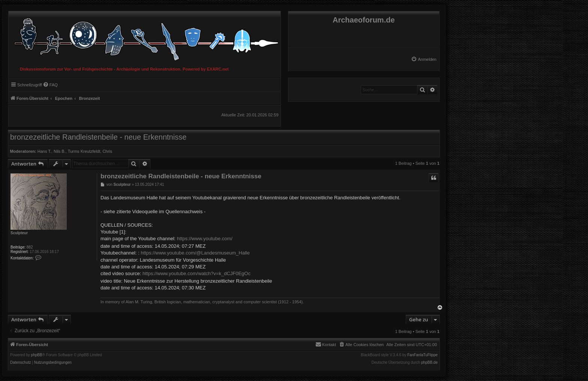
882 (30, 247)
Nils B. (60, 151)
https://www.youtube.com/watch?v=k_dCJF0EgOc (196, 273)
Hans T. (44, 151)
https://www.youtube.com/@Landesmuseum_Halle (195, 253)
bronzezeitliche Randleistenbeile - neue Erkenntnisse (98, 137)
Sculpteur (19, 233)
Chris (107, 151)
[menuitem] (424, 59)
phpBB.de (429, 363)
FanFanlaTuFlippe (422, 355)
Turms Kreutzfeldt (84, 151)
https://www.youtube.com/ (205, 239)
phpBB (37, 355)
